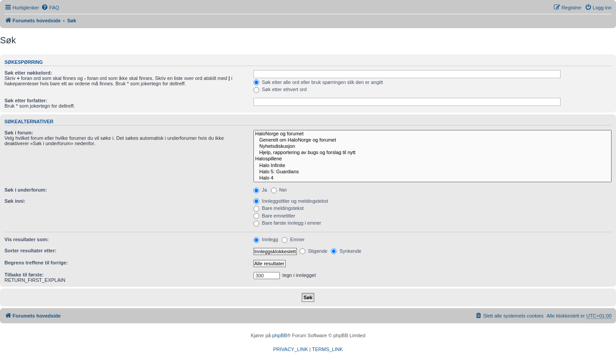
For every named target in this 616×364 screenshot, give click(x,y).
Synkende (346, 251)
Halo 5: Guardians (432, 172)
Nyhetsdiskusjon (432, 146)
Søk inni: (15, 201)
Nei (279, 190)
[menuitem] (50, 8)
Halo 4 (432, 178)
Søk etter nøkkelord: (28, 73)
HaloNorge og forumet (432, 134)
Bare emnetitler (274, 216)
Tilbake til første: (24, 275)
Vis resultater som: (27, 239)
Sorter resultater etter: (30, 251)
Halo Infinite (432, 166)
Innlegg (266, 239)
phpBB (280, 335)
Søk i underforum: (26, 190)
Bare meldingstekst (279, 208)
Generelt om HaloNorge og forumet (432, 140)
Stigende (313, 251)
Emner (293, 239)
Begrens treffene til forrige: (36, 263)
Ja (260, 190)
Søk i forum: (19, 133)
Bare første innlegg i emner (287, 223)
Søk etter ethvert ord (280, 89)
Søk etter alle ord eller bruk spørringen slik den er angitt (318, 82)
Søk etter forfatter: (26, 100)
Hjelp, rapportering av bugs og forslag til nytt (432, 153)
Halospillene (432, 159)
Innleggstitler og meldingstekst (291, 201)
